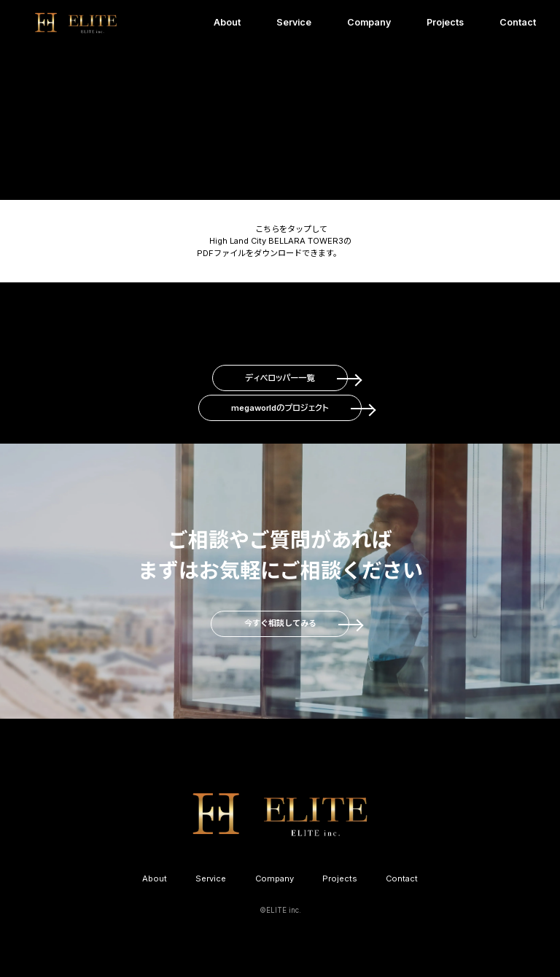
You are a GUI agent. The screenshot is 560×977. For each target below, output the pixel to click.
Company (369, 22)
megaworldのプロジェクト (280, 408)
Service (294, 22)
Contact (518, 22)
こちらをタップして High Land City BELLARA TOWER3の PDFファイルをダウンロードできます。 (274, 241)
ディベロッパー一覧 (280, 378)
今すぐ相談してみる (280, 623)
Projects (445, 22)
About (227, 22)
